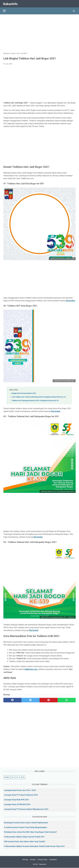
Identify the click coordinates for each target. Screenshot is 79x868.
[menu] (5, 10)
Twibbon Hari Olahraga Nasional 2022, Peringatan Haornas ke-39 (35, 400)
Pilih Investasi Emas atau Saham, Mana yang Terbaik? (25, 841)
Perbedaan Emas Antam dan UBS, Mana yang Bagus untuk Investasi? (30, 832)
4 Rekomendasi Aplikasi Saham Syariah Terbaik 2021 (24, 837)
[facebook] (12, 699)
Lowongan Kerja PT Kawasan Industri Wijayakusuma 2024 (26, 809)
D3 (13, 777)
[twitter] (30, 699)
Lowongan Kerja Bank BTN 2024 (16, 800)
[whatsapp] (67, 699)
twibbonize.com (31, 668)
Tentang (25, 860)
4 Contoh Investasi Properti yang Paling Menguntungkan (25, 827)
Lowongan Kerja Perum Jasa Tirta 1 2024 (20, 790)
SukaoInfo (11, 3)
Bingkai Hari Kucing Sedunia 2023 (24, 392)
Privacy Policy (42, 860)
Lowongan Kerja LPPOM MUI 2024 (17, 804)
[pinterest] (49, 699)
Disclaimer (53, 860)
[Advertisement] (39, 32)
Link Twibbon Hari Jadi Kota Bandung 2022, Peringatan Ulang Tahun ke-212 (39, 396)
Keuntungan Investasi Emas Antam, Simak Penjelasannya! (26, 822)
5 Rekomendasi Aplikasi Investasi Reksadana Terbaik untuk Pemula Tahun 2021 (34, 846)
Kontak (33, 860)
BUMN (7, 777)
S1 (17, 777)
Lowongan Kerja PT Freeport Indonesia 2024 (21, 795)
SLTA (23, 777)
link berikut (56, 410)
